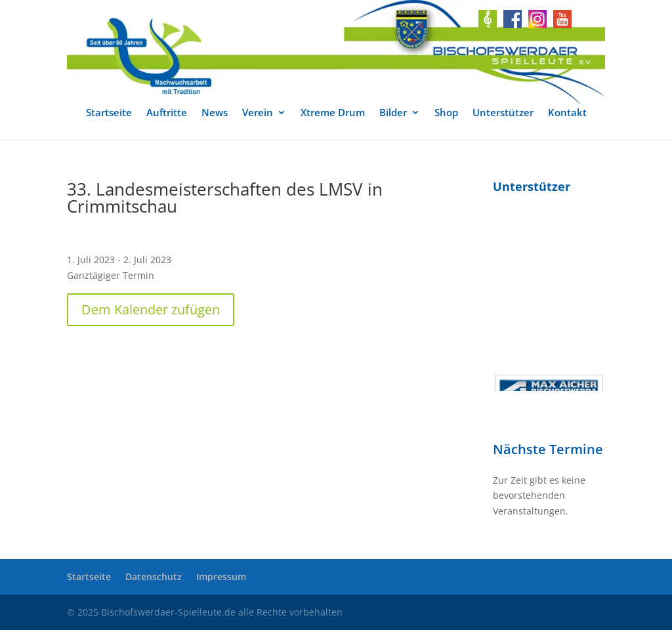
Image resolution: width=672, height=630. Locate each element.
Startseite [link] (109, 113)
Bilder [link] (393, 113)
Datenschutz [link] (154, 577)
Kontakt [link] (567, 113)
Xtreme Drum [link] (333, 113)
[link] (336, 52)
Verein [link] (258, 113)
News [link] (215, 113)
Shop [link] (446, 113)
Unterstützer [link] (503, 113)
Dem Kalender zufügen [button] (151, 309)
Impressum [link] (221, 577)
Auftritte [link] (167, 113)
